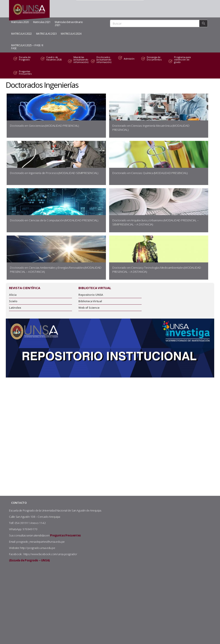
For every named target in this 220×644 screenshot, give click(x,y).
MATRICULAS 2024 (71, 34)
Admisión (129, 59)
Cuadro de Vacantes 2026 (54, 58)
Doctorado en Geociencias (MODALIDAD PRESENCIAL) (44, 126)
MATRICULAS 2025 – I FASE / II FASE (27, 47)
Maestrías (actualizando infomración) (80, 60)
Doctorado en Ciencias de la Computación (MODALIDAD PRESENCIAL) (54, 220)
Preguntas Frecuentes (25, 73)
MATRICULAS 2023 (46, 34)
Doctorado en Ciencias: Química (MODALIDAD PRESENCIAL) (150, 173)
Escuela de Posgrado (25, 58)
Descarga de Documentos (154, 58)
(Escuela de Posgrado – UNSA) (29, 560)
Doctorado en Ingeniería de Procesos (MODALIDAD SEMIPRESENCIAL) (54, 173)
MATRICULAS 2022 (21, 34)
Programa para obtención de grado (182, 60)
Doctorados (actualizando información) (104, 60)
